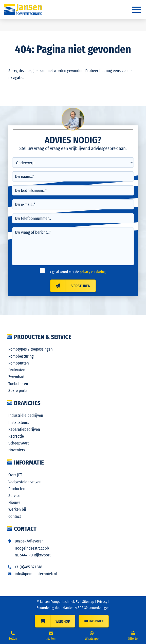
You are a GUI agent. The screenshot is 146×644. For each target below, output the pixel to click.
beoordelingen (96, 608)
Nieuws (14, 502)
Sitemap (88, 602)
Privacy (102, 602)
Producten (17, 489)
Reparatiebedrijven (24, 429)
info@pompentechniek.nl (36, 574)
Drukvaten (17, 370)
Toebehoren (18, 384)
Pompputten (19, 363)
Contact (15, 516)
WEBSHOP (63, 622)
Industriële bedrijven (26, 415)
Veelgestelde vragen (25, 482)
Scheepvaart (19, 443)
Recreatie (16, 436)
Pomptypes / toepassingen (31, 349)
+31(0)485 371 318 (29, 567)
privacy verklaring (93, 272)
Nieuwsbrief (94, 621)
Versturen (70, 286)
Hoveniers (17, 450)
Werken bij (17, 509)
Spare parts (18, 391)
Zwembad (16, 377)
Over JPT (15, 475)
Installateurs (19, 423)
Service (14, 496)
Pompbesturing (21, 356)
